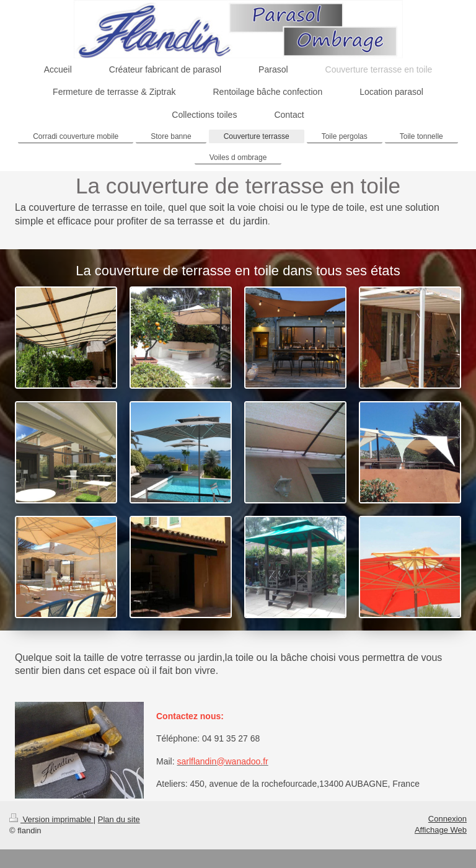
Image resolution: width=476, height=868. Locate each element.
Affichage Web (441, 830)
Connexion (447, 819)
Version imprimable (51, 819)
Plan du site (119, 819)
